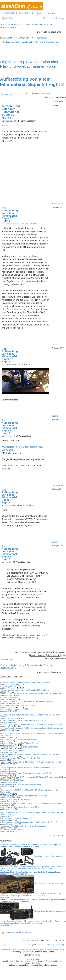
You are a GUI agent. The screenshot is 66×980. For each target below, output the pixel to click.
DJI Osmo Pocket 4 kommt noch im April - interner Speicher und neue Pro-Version (33, 803)
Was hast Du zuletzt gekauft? (13, 781)
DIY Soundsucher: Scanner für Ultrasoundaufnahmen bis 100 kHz (26, 773)
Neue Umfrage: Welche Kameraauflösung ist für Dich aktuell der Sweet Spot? (31, 822)
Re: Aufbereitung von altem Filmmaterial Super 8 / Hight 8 (10, 214)
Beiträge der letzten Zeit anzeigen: (35, 653)
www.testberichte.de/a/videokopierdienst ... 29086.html (23, 448)
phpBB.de (38, 955)
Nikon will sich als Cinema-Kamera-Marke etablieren (21, 785)
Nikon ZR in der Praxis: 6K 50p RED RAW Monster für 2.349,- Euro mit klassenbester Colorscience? (33, 735)
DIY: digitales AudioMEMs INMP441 (15, 818)
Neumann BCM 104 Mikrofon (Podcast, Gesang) (20, 743)
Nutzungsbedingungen (38, 949)
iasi (5, 760)
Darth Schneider (9, 684)
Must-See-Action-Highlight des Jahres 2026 (18, 705)
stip (5, 692)
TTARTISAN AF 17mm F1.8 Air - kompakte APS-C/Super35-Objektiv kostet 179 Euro (34, 777)
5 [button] (62, 835)
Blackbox (7, 730)
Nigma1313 (8, 756)
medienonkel (8, 824)
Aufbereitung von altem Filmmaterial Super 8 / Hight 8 (32, 82)
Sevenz (6, 809)
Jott (5, 741)
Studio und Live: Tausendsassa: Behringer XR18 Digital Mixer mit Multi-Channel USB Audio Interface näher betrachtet (33, 900)
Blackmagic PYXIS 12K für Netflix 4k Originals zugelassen (24, 826)
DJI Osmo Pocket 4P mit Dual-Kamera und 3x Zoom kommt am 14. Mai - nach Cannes (30, 716)
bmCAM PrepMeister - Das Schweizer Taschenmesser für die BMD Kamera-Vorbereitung (29, 769)
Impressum (6, 949)
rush (5, 805)
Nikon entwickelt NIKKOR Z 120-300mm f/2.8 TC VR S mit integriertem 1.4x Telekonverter (29, 791)
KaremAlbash (8, 745)
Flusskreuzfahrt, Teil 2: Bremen (13, 751)
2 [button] (50, 835)
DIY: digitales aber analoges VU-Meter (16, 709)
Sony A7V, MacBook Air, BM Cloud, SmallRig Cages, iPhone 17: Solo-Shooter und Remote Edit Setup (31, 814)
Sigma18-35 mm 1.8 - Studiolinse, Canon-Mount (20, 747)
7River (6, 753)
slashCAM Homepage (20, 949)
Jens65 (6, 722)
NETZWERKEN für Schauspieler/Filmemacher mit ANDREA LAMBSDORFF (30, 754)
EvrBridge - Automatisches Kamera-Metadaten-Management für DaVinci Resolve (32, 724)
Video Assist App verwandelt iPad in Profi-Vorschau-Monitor (24, 796)
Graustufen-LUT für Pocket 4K (13, 830)
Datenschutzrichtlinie (56, 949)
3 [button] (54, 835)
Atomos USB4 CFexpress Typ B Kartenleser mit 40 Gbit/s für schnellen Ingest (31, 762)
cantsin (55, 542)
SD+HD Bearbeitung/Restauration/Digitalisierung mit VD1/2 (24, 721)
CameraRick (8, 726)
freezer (6, 771)
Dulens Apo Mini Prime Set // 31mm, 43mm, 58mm (21, 807)
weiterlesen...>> (6, 870)
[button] (65, 835)
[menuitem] (18, 13)
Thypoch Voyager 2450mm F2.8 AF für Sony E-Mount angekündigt (27, 702)
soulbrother (8, 699)
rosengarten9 (57, 102)
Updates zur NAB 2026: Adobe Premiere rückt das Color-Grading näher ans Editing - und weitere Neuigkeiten (31, 873)
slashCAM (7, 18)
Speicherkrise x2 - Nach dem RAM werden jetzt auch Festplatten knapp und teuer (32, 728)
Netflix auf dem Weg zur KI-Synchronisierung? (19, 739)
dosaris (55, 416)
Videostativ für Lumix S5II (11, 686)
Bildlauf (6, 737)
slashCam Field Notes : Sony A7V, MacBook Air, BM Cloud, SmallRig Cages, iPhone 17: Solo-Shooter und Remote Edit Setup (31, 846)
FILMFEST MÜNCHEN (10, 698)
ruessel (55, 344)
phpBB (24, 952)
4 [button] (58, 835)
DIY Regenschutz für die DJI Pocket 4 (16, 800)
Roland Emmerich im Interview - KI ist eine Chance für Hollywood (26, 683)
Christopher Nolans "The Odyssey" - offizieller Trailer (21, 758)
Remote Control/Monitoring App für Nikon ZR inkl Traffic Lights (25, 690)
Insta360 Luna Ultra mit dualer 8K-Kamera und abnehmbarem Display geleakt (31, 694)
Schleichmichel (12, 224)
